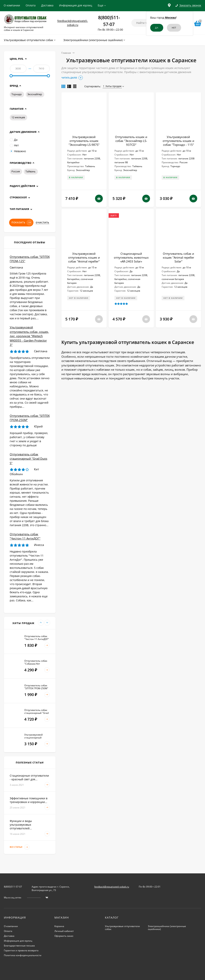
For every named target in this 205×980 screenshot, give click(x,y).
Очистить (42, 223)
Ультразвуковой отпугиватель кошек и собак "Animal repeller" (84, 257)
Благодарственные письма (19, 946)
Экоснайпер (35, 94)
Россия (16, 171)
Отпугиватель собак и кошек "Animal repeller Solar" (178, 257)
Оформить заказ (64, 936)
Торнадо (17, 94)
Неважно (18, 151)
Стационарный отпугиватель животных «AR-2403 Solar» (131, 257)
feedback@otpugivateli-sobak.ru (112, 887)
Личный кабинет (64, 931)
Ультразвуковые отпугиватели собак (122, 928)
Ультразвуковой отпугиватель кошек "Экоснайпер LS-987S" (84, 141)
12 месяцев (18, 117)
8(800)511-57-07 (13, 887)
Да (14, 140)
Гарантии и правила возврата (21, 950)
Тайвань (31, 171)
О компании (12, 5)
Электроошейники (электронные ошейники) (167, 928)
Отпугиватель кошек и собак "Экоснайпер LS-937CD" (131, 141)
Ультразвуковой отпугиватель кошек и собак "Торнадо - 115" (178, 141)
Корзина (59, 926)
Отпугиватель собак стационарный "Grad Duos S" (28, 459)
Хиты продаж (112, 86)
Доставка (47, 5)
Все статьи (20, 847)
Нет (14, 145)
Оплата (31, 5)
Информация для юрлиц (76, 5)
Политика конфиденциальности (23, 955)
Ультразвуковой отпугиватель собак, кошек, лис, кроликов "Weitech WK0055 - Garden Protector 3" (29, 336)
